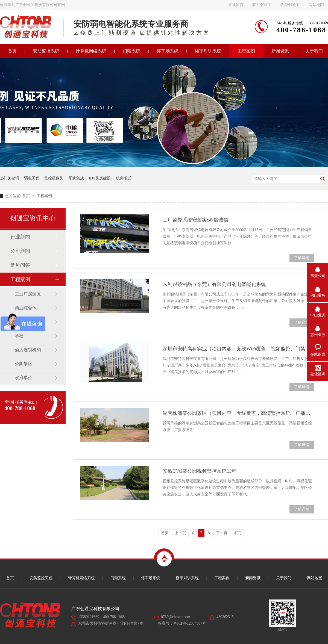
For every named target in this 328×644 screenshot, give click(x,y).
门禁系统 (131, 51)
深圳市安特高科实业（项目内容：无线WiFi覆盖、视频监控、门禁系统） (238, 349)
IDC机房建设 (100, 178)
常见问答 (20, 265)
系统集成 (76, 178)
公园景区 (24, 364)
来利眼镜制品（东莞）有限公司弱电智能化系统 (214, 284)
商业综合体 (26, 308)
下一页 (222, 533)
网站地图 (316, 5)
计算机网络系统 (91, 51)
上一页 (180, 533)
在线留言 (236, 5)
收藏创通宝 (290, 5)
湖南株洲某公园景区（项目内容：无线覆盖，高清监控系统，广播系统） (238, 413)
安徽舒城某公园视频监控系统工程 (200, 471)
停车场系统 (168, 51)
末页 (237, 533)
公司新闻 (20, 251)
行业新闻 (20, 237)
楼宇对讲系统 (208, 51)
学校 (19, 336)
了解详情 (302, 258)
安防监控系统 (46, 51)
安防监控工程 (41, 578)
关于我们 (284, 578)
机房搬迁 (124, 178)
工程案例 (246, 51)
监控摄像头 (54, 178)
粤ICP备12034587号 (190, 623)
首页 (27, 196)
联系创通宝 (262, 5)
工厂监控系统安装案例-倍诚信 (195, 220)
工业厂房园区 (28, 294)
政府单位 (24, 378)
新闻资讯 (280, 51)
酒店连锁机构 (28, 350)
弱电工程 (32, 178)
